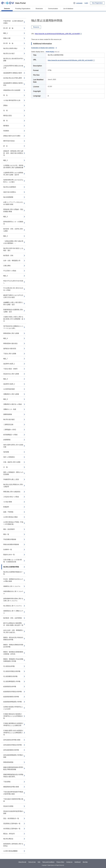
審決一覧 (6, 534)
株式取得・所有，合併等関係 (13, 618)
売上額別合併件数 (9, 666)
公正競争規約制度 (9, 389)
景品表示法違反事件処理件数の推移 (13, 812)
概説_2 (6, 160)
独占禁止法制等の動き (10, 48)
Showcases (39, 9)
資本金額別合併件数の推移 (12, 740)
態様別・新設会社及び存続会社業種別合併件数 (13, 639)
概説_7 (6, 359)
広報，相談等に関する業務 (12, 462)
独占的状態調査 (8, 197)
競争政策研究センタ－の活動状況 (13, 223)
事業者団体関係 (8, 762)
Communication (53, 9)
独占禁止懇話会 (8, 839)
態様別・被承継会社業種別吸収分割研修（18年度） (13, 653)
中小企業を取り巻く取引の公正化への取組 (13, 289)
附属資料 (6, 507)
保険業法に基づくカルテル (12, 586)
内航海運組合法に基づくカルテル (13, 592)
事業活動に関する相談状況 (12, 492)
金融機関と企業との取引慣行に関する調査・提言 (13, 303)
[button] (78, 3)
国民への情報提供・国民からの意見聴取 (13, 473)
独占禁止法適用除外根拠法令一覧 (13, 573)
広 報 (5, 467)
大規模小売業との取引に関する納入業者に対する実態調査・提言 (13, 319)
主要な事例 (7, 266)
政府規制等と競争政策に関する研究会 (13, 845)
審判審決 (6, 126)
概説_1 (6, 33)
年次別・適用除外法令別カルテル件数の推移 (13, 580)
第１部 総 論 (8, 28)
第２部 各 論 (8, 43)
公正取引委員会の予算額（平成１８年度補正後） (13, 523)
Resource (36, 27)
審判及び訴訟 (8, 116)
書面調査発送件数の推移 (11, 787)
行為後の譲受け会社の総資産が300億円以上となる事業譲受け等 (13, 733)
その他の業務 (8, 502)
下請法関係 (7, 782)
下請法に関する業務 (10, 354)
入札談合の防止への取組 (11, 497)
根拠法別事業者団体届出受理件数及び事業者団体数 (13, 768)
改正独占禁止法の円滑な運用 (13, 78)
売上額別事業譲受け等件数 (12, 681)
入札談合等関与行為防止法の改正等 (13, 67)
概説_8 (6, 379)
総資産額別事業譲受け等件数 (13, 702)
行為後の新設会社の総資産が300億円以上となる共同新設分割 (13, 716)
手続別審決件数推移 (10, 539)
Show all (57, 52)
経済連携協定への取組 (10, 435)
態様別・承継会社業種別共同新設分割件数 (13, 646)
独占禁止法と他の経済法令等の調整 (13, 60)
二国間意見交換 (8, 424)
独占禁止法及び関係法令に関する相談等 (13, 486)
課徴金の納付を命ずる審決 (12, 136)
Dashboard (78, 862)
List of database (68, 9)
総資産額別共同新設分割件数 (13, 692)
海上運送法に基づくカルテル (13, 606)
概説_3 (6, 217)
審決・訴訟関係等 (9, 529)
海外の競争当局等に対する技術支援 (13, 446)
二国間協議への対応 (10, 430)
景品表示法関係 (8, 806)
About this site (22, 862)
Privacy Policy (60, 862)
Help (39, 862)
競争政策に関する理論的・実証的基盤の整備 (13, 210)
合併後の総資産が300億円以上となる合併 (13, 708)
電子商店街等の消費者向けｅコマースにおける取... (13, 327)
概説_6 (6, 338)
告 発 (5, 110)
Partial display (50, 52)
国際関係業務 (8, 414)
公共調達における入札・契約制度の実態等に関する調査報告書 (13, 166)
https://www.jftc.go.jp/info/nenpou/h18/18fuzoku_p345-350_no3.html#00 (57, 34)
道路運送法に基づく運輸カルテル (13, 612)
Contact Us (69, 862)
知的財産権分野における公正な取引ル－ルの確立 (13, 181)
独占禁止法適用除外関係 (11, 567)
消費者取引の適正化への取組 (13, 404)
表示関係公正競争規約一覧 (12, 829)
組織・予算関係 (8, 512)
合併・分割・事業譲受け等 (12, 261)
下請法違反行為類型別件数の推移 (13, 800)
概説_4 (6, 236)
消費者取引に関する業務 (11, 394)
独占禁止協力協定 (9, 419)
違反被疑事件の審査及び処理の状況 (13, 84)
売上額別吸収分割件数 (10, 676)
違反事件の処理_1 (9, 364)
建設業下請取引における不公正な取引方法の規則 (13, 296)
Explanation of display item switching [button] (44, 48)
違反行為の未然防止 (10, 192)
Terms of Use (32, 862)
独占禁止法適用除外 (10, 187)
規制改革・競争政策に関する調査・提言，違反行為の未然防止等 (13, 153)
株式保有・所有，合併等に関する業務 (13, 230)
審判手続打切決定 (9, 141)
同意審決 (6, 131)
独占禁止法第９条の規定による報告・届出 (13, 249)
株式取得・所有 (8, 255)
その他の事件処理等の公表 (12, 100)
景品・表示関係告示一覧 (11, 818)
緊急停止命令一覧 (9, 555)
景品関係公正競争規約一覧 (12, 824)
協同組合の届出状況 (10, 349)
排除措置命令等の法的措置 (12, 90)
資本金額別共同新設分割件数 (13, 745)
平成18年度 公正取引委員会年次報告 (13, 22)
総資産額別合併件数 (10, 687)
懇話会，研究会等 (9, 834)
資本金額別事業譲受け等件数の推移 (13, 756)
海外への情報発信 (9, 457)
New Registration (97, 3)
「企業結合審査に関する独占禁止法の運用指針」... (13, 242)
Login (86, 3)
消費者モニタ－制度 (10, 409)
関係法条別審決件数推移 (11, 544)
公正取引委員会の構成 (10, 517)
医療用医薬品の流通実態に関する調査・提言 (13, 311)
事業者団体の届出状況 (10, 343)
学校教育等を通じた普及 (11, 479)
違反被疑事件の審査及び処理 (13, 73)
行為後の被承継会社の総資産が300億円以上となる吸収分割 (13, 724)
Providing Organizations (23, 9)
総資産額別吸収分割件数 (11, 697)
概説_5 (6, 276)
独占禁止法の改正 (9, 53)
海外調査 (6, 452)
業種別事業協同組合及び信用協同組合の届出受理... (13, 776)
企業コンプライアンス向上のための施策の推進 (13, 203)
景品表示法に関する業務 (11, 374)
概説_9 (6, 399)
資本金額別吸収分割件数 (11, 750)
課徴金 (5, 105)
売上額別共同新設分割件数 (12, 671)
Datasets (7, 9)
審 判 (5, 121)
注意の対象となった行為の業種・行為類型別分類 (13, 561)
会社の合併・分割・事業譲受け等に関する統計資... (13, 631)
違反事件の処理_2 (9, 384)
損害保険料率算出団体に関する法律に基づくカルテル (13, 600)
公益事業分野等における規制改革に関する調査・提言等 (13, 174)
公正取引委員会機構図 (10, 851)
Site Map (85, 862)
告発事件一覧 (8, 550)
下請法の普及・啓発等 (10, 369)
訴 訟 (5, 146)
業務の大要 (7, 38)
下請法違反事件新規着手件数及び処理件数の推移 (13, 793)
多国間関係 (7, 440)
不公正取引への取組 (10, 271)
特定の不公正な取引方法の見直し (13, 282)
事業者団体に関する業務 (11, 333)
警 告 (5, 95)
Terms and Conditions (48, 862)
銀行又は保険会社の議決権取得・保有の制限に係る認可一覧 (13, 624)
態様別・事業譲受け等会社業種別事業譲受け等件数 (13, 660)
